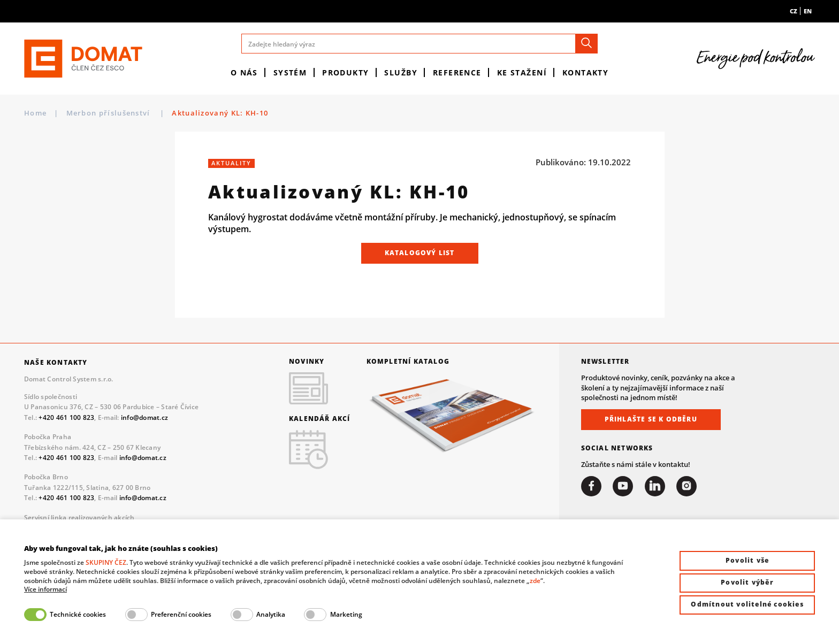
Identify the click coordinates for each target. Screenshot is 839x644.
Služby (401, 72)
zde (535, 581)
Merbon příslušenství (109, 113)
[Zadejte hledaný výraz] (419, 44)
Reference (457, 72)
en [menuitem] (808, 11)
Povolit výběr (747, 582)
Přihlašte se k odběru (651, 419)
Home (35, 113)
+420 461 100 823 (66, 417)
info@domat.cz (144, 417)
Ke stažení (522, 72)
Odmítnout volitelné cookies (747, 604)
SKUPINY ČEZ (106, 562)
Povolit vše (747, 560)
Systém (290, 72)
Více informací (45, 589)
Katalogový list (420, 253)
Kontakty (586, 72)
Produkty (346, 72)
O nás (244, 72)
